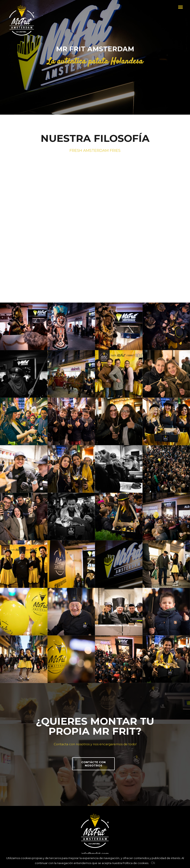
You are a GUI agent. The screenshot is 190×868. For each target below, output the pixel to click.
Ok (153, 863)
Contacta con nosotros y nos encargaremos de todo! (95, 744)
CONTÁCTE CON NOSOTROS (93, 764)
